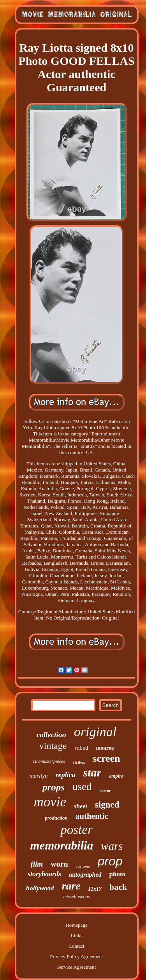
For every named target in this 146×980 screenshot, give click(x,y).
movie (50, 802)
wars (112, 846)
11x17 (95, 889)
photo (118, 874)
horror (105, 791)
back (118, 887)
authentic (92, 816)
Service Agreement (77, 967)
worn (59, 864)
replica (66, 775)
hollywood (40, 888)
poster (77, 830)
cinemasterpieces (49, 761)
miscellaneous (77, 896)
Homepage (76, 925)
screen (106, 758)
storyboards (44, 874)
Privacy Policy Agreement (76, 957)
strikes (79, 762)
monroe (105, 748)
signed (107, 805)
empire (116, 776)
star (92, 772)
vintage (53, 746)
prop (110, 861)
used (82, 787)
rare (71, 886)
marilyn (39, 776)
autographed (85, 875)
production (56, 818)
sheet (81, 806)
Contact (76, 946)
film (37, 864)
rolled (82, 748)
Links (77, 936)
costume (83, 866)
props (54, 787)
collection (51, 735)
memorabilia (62, 845)
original (95, 732)
